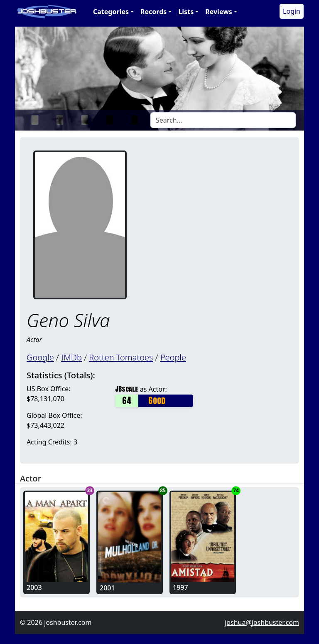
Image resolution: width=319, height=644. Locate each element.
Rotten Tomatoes (121, 357)
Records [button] (153, 12)
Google (40, 357)
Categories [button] (111, 12)
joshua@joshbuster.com (262, 622)
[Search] (223, 120)
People (173, 357)
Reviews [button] (219, 12)
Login (292, 11)
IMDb (71, 357)
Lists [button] (186, 12)
